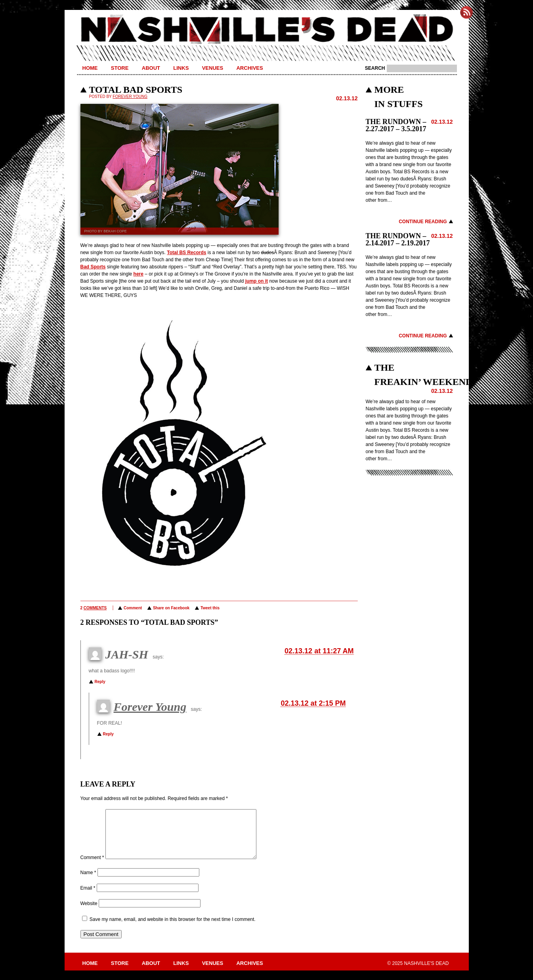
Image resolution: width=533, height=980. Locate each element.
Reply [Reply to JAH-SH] (100, 682)
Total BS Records (186, 253)
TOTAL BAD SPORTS (136, 90)
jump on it (257, 281)
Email (88, 898)
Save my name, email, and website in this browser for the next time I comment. (173, 929)
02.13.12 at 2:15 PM (313, 703)
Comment (133, 608)
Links (181, 68)
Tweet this (210, 608)
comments (95, 608)
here (139, 274)
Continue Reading (423, 222)
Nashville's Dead (267, 30)
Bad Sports (93, 267)
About (151, 68)
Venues (213, 68)
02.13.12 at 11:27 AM (319, 651)
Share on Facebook (171, 608)
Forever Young (130, 97)
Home (90, 68)
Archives (249, 68)
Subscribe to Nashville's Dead (466, 12)
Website (89, 913)
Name (88, 882)
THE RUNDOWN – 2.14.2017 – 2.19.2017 (398, 239)
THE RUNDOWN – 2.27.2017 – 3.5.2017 (396, 125)
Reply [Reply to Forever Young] (108, 734)
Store (120, 68)
